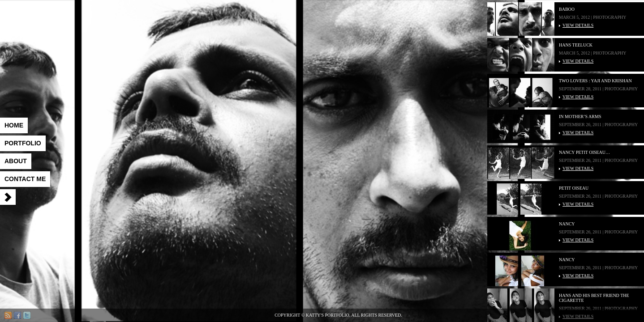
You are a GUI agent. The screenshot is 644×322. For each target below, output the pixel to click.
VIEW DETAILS (578, 25)
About (16, 161)
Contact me (25, 179)
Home (14, 125)
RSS (8, 315)
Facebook (17, 315)
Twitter (27, 315)
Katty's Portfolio (87, 31)
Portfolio (23, 143)
